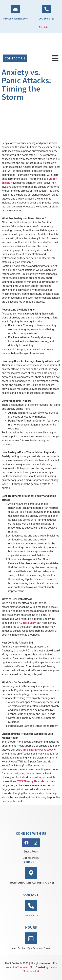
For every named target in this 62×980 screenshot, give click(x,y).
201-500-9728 (46, 18)
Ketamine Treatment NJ (19, 967)
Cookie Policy (31, 858)
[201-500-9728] (46, 9)
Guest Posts (31, 851)
